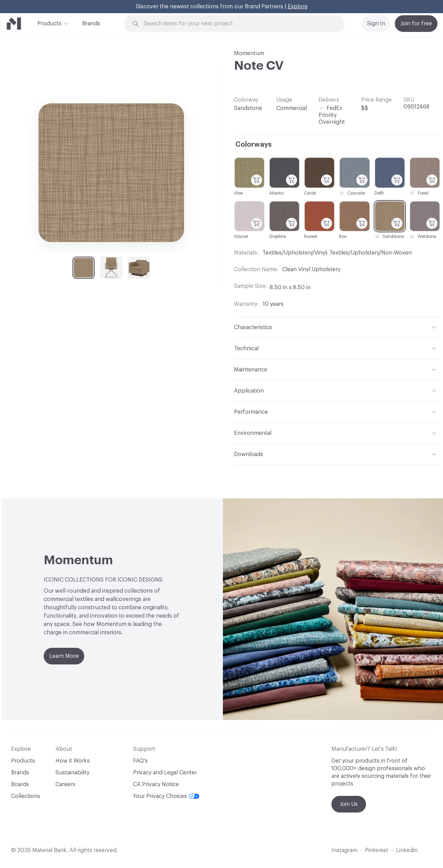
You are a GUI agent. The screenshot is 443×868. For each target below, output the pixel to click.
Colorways (254, 145)
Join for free (416, 24)
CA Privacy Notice (156, 784)
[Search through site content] (238, 24)
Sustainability (72, 773)
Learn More (64, 656)
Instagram (344, 850)
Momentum (249, 53)
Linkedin (407, 850)
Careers (65, 784)
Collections (26, 796)
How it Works (73, 761)
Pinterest (377, 850)
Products (49, 23)
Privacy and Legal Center (165, 773)
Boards (20, 784)
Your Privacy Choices (166, 796)
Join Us (349, 804)
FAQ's (140, 761)
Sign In (376, 24)
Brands (91, 24)
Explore (298, 7)
